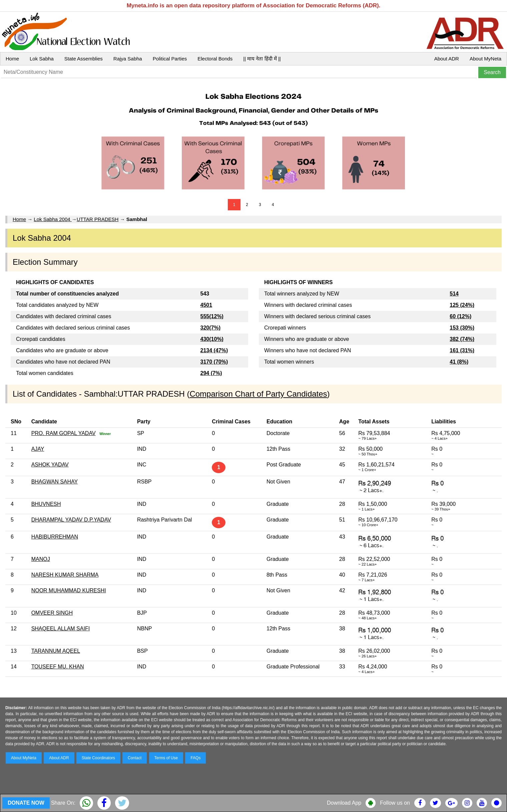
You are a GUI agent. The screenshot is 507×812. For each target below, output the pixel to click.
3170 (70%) (214, 362)
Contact (135, 758)
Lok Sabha (42, 59)
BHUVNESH (46, 504)
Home (12, 59)
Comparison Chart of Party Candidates (258, 394)
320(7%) (210, 328)
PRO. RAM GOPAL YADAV (64, 433)
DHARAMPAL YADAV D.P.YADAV (71, 520)
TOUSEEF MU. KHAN (58, 667)
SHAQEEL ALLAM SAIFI (61, 629)
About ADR (447, 59)
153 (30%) (462, 328)
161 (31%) (462, 350)
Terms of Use (166, 758)
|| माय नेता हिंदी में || (262, 59)
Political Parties (170, 59)
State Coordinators (98, 758)
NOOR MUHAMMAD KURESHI (69, 590)
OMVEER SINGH (52, 613)
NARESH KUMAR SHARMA (65, 575)
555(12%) (212, 316)
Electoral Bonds (215, 59)
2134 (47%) (214, 350)
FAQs (195, 758)
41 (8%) (459, 362)
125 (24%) (462, 305)
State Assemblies (84, 59)
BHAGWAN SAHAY (55, 482)
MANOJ (41, 559)
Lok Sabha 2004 (53, 219)
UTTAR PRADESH (98, 219)
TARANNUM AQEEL (56, 651)
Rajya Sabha (128, 59)
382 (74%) (462, 339)
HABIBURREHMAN (55, 537)
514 (454, 294)
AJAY (38, 449)
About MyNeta (485, 59)
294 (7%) (211, 373)
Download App (344, 803)
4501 (206, 305)
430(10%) (212, 339)
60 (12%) (460, 316)
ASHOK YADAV (50, 465)
